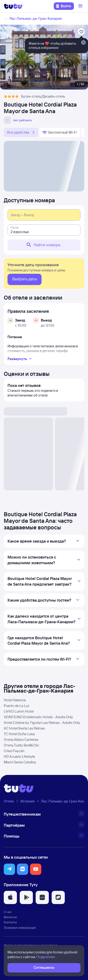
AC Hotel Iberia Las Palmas (24, 728)
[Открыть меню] (81, 6)
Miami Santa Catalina (20, 762)
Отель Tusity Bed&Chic (21, 745)
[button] (9, 869)
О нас (8, 912)
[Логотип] (13, 6)
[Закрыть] (83, 43)
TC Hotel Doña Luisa (19, 734)
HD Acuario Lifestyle (19, 756)
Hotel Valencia (15, 700)
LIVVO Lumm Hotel (19, 711)
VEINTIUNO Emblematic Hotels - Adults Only (38, 717)
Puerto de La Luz (17, 706)
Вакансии (10, 917)
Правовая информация (20, 928)
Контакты (10, 922)
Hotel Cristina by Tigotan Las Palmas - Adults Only (42, 723)
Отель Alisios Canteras (21, 740)
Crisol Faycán (14, 751)
